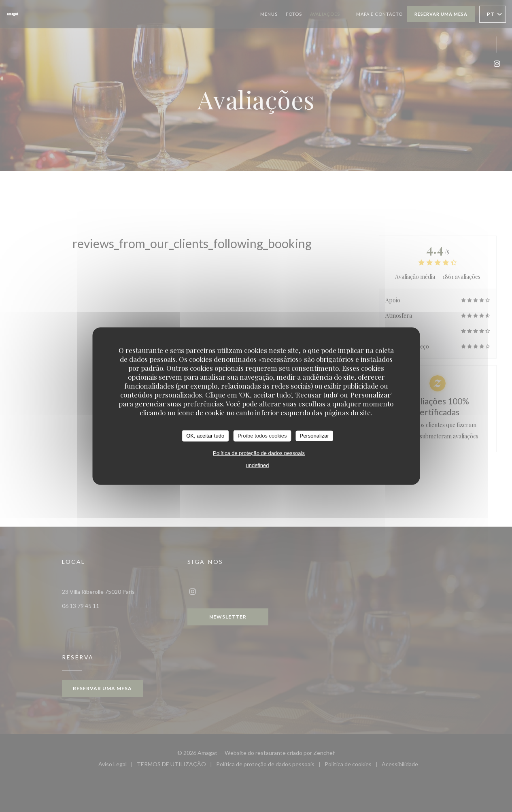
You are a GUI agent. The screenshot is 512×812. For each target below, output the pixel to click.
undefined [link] (257, 465)
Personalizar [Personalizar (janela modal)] (314, 436)
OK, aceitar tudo (205, 436)
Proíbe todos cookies (262, 436)
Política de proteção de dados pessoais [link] (259, 453)
